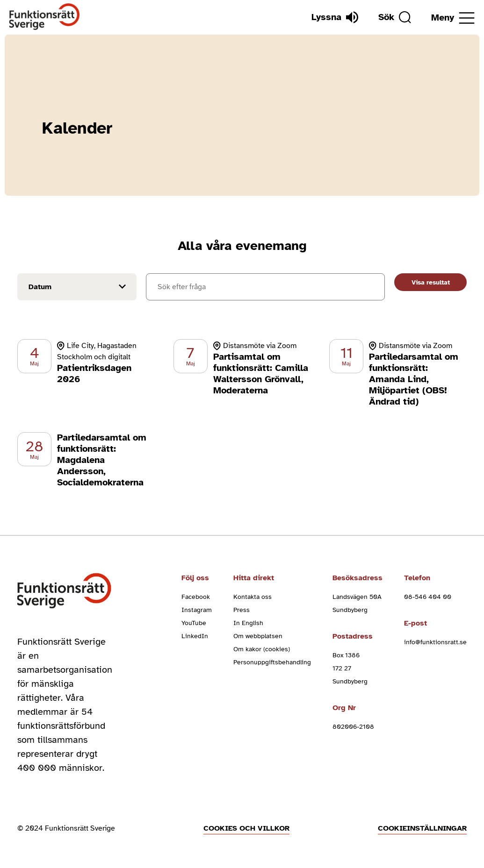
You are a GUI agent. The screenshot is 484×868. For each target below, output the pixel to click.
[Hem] (45, 17)
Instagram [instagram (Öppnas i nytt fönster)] (197, 610)
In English (248, 623)
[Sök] (395, 17)
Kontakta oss (253, 597)
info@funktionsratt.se (435, 642)
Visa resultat (431, 282)
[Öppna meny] (453, 18)
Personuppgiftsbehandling (272, 662)
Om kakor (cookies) (262, 649)
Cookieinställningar (422, 828)
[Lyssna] (335, 17)
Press (242, 610)
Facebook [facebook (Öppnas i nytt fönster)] (196, 597)
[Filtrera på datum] (77, 287)
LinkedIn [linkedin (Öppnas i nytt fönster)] (195, 636)
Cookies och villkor (246, 828)
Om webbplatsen (258, 636)
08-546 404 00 (428, 597)
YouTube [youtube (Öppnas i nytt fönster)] (194, 623)
